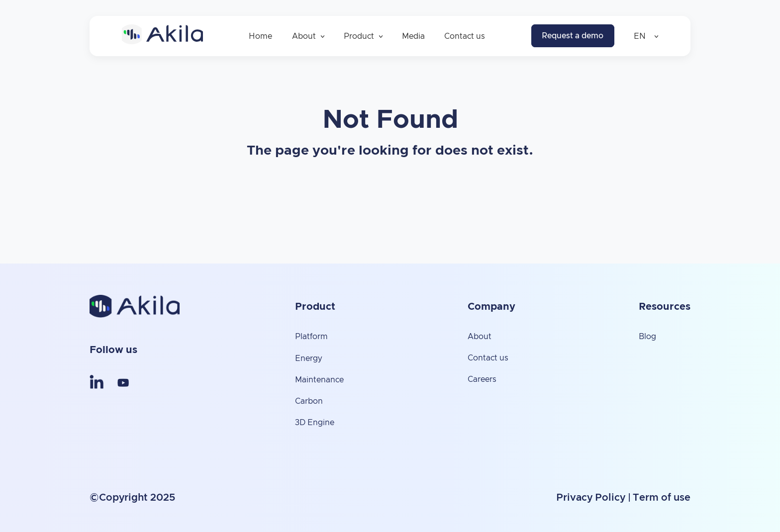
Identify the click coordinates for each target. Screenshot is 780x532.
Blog (647, 337)
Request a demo (573, 36)
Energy (309, 358)
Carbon (309, 401)
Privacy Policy (591, 498)
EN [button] (646, 36)
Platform (311, 337)
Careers (482, 379)
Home (260, 36)
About (480, 337)
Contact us (465, 36)
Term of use (662, 498)
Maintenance (319, 380)
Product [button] (363, 36)
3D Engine (315, 423)
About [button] (308, 36)
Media (413, 36)
